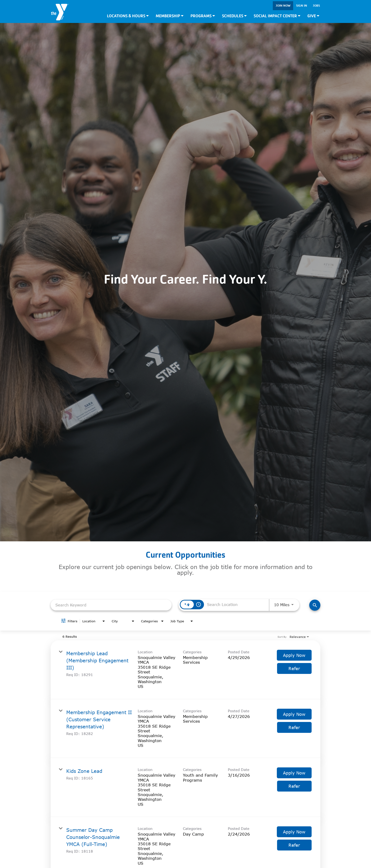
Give (313, 16)
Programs (203, 16)
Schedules (234, 16)
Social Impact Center (277, 16)
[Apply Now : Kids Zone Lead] (294, 773)
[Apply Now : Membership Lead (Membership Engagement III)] (294, 655)
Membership (170, 16)
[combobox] (111, 605)
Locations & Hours (128, 16)
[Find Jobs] (315, 605)
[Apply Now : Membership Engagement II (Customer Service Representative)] (294, 714)
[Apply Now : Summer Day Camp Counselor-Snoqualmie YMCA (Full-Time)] (294, 832)
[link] (185, 670)
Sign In (302, 6)
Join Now (283, 6)
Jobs (316, 6)
